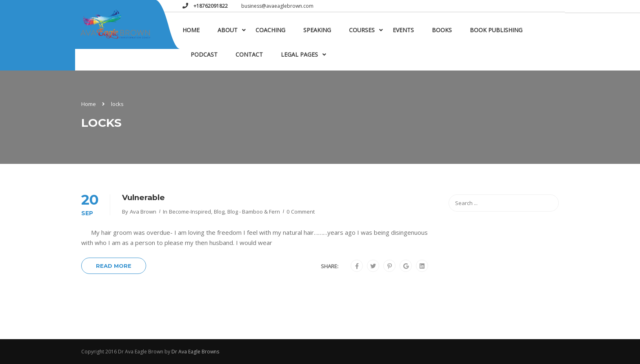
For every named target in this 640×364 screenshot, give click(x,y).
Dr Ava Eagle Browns (195, 352)
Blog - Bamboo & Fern (254, 212)
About (228, 30)
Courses (362, 30)
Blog (219, 212)
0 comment (301, 212)
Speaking (317, 30)
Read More (114, 266)
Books (442, 30)
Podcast (204, 54)
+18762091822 (210, 6)
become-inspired (190, 212)
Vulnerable (143, 197)
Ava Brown (143, 212)
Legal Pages (299, 54)
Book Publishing (496, 30)
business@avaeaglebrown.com (277, 6)
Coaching (270, 30)
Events (403, 30)
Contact (249, 54)
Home (191, 30)
